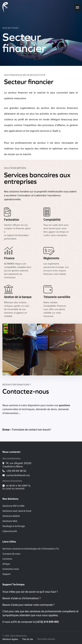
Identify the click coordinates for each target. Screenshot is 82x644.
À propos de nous (11, 554)
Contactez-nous (11, 569)
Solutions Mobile (11, 516)
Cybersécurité (10, 531)
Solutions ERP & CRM (13, 506)
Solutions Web (10, 521)
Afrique (6, 564)
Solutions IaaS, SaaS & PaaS (17, 511)
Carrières (7, 559)
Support (7, 574)
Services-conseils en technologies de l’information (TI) (31, 549)
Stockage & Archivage (14, 526)
